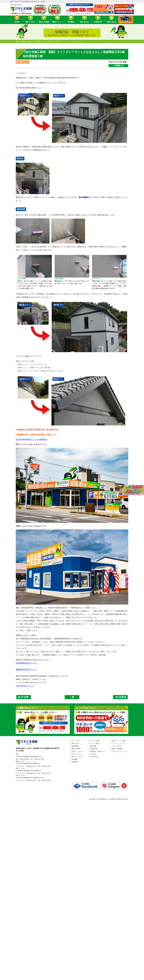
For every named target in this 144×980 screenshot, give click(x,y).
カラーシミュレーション (120, 751)
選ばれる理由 (44, 22)
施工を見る (84, 22)
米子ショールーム (78, 757)
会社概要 (75, 759)
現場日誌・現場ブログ (98, 751)
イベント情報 (95, 741)
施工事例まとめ (23, 62)
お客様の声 (98, 22)
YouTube (93, 754)
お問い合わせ (111, 22)
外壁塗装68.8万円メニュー (26, 663)
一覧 (72, 697)
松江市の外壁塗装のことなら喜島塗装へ (32, 439)
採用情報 (75, 762)
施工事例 (93, 746)
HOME (17, 22)
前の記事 (120, 697)
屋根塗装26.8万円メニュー (26, 670)
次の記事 (25, 697)
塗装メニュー (57, 22)
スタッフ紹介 (95, 743)
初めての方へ (30, 22)
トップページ (76, 741)
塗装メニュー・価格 (119, 741)
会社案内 (71, 22)
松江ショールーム (78, 754)
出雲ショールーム (78, 751)
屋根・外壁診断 (117, 749)
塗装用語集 (75, 746)
